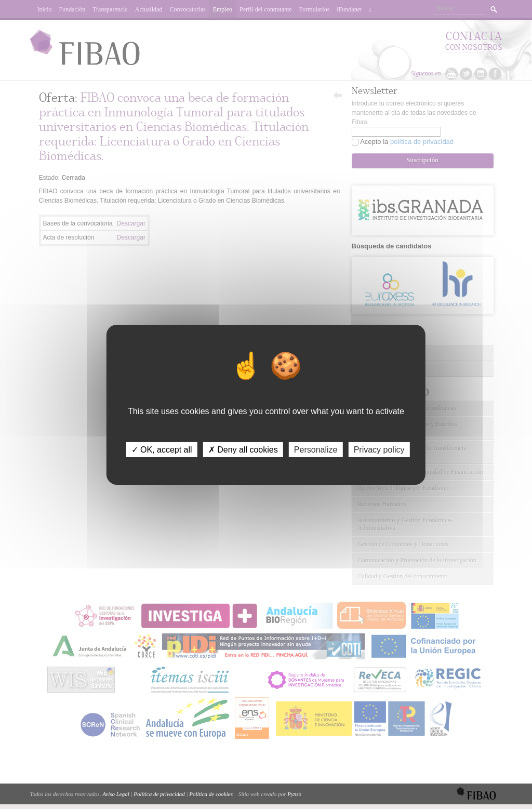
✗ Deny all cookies (243, 449)
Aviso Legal (116, 794)
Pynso (294, 794)
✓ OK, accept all (162, 449)
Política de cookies (211, 794)
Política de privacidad (159, 794)
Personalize (316, 449)
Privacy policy (379, 449)
